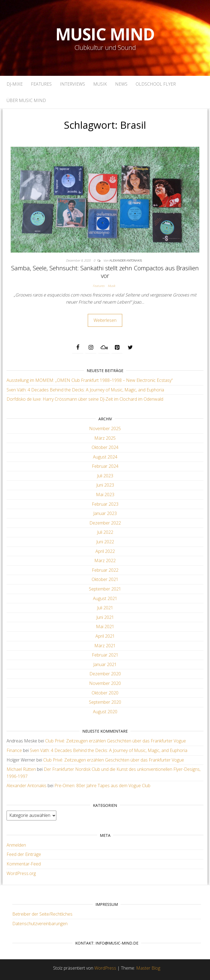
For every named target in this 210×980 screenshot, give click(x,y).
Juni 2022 (105, 542)
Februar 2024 (105, 466)
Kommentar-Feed (24, 864)
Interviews (72, 84)
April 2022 (105, 551)
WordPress (105, 968)
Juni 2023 (105, 485)
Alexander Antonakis (126, 260)
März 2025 (105, 438)
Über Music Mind (26, 100)
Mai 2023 (105, 495)
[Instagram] (91, 347)
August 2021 (105, 598)
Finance (14, 750)
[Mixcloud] (104, 347)
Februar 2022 (105, 570)
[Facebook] (78, 347)
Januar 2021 (105, 664)
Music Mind (105, 34)
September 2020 (105, 702)
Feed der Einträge (24, 854)
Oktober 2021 (105, 579)
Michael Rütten (21, 769)
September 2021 (105, 589)
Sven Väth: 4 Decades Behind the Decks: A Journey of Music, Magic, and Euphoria (85, 390)
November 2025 (105, 428)
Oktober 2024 (105, 447)
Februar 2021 (105, 655)
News (121, 84)
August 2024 (105, 457)
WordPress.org (21, 873)
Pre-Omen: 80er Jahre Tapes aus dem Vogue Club (102, 786)
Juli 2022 (105, 532)
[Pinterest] (117, 347)
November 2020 (105, 683)
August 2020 (105, 712)
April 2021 (105, 636)
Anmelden (16, 845)
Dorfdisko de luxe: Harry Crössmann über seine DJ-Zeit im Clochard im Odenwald (85, 399)
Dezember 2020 (105, 674)
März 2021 (105, 646)
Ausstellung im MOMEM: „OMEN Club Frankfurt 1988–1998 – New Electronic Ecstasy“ (90, 380)
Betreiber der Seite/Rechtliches (42, 914)
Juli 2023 (105, 476)
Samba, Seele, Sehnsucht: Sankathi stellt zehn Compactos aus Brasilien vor (105, 272)
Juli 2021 (105, 608)
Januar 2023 (105, 513)
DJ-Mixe (15, 84)
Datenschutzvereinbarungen (40, 924)
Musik (100, 84)
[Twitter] (130, 347)
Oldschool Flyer (156, 84)
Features (41, 84)
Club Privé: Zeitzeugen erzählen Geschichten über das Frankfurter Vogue (116, 741)
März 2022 (105, 561)
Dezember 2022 (105, 523)
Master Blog (148, 968)
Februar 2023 (105, 504)
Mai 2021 (105, 627)
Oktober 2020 (105, 693)
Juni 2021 (105, 617)
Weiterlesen (105, 320)
